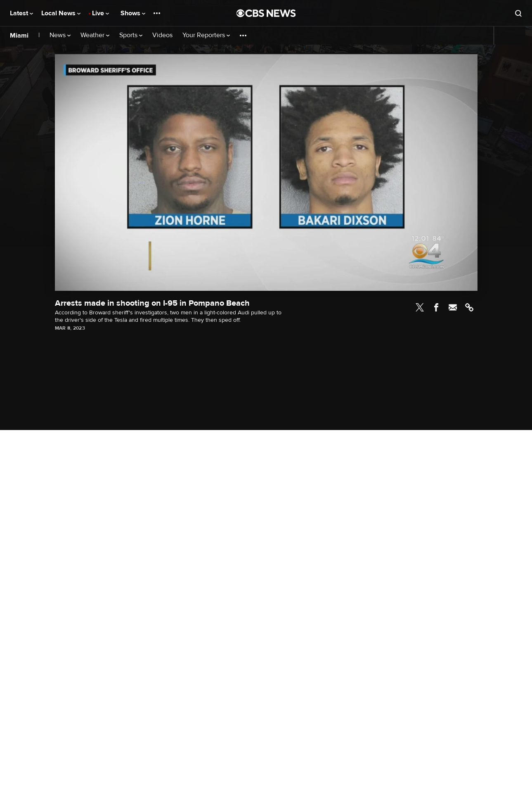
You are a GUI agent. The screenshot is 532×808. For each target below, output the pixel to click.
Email (453, 307)
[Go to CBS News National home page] (266, 13)
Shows (133, 13)
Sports (131, 35)
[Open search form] (518, 13)
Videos (162, 35)
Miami (19, 36)
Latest (21, 13)
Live (100, 13)
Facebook (436, 307)
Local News (61, 13)
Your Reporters (206, 35)
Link (469, 307)
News (60, 35)
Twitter (420, 307)
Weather (95, 35)
